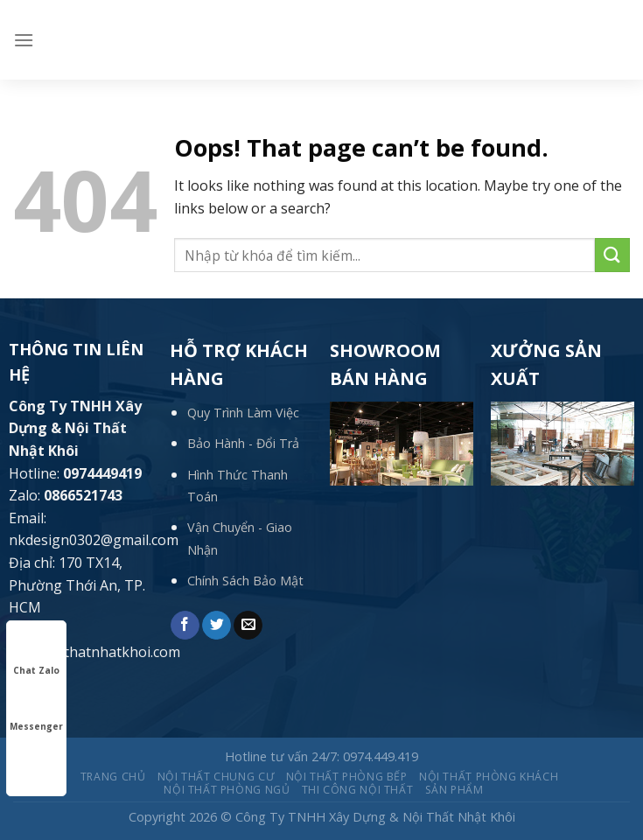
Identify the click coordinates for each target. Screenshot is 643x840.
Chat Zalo (36, 654)
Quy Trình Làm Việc (243, 413)
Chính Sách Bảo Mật (245, 581)
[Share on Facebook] (185, 626)
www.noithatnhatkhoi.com (94, 652)
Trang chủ (113, 777)
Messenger (36, 710)
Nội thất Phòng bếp (347, 777)
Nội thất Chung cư (216, 777)
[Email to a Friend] (248, 626)
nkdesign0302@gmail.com (94, 540)
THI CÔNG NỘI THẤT (357, 790)
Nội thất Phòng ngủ (227, 790)
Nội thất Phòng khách (489, 777)
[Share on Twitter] (217, 626)
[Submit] (612, 255)
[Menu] (24, 40)
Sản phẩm (454, 790)
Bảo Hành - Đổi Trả (243, 443)
